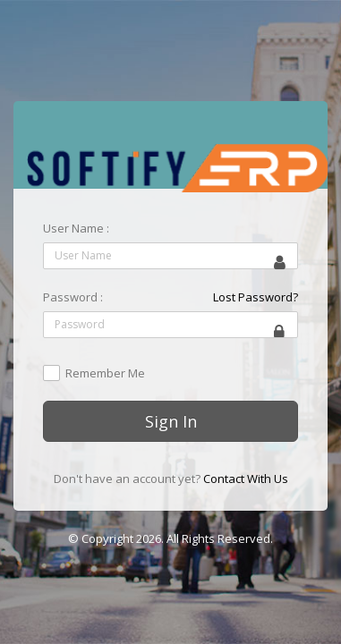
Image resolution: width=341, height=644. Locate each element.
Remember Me (105, 374)
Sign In (171, 421)
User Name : (76, 228)
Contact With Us (246, 479)
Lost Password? (256, 297)
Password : (73, 297)
